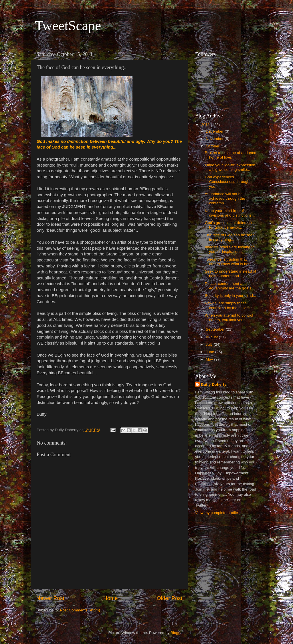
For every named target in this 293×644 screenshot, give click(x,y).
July (210, 344)
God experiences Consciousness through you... (227, 182)
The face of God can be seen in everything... (230, 237)
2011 (206, 125)
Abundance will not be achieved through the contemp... (225, 198)
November (215, 139)
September (216, 329)
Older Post (170, 598)
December (215, 131)
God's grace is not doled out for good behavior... (229, 225)
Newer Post (50, 598)
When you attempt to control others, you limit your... (229, 318)
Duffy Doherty (214, 384)
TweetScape (68, 26)
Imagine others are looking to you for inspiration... (230, 249)
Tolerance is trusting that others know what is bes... (229, 262)
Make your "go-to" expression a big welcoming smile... (230, 167)
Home (110, 598)
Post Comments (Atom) (80, 610)
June (210, 352)
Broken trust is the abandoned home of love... (231, 155)
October (213, 146)
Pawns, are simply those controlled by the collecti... (229, 305)
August (212, 337)
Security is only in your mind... (230, 296)
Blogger (177, 633)
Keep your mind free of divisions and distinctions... (230, 213)
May (210, 359)
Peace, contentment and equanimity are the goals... (230, 286)
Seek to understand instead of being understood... (230, 274)
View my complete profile (217, 513)
